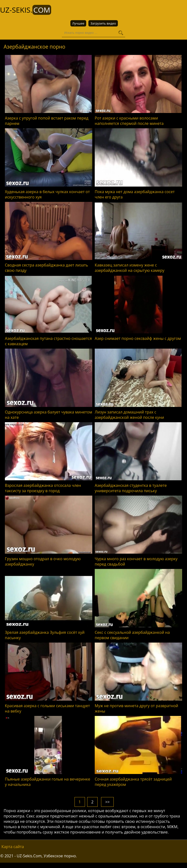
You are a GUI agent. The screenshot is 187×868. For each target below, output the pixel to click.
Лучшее (78, 23)
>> (107, 802)
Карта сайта (13, 847)
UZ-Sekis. (26, 10)
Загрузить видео (103, 23)
